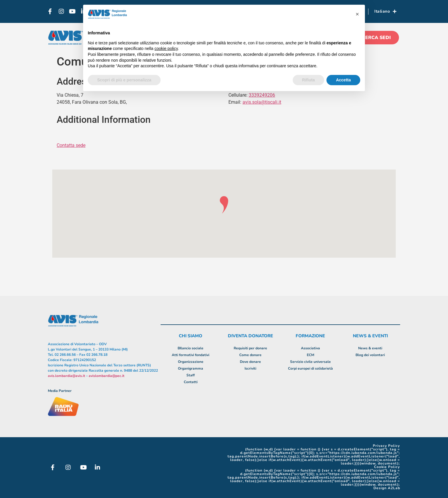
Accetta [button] (343, 80)
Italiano (385, 11)
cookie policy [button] (166, 48)
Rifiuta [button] (309, 80)
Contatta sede (71, 145)
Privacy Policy (386, 446)
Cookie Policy (387, 467)
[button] (357, 14)
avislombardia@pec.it (107, 376)
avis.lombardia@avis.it (66, 376)
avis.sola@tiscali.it (262, 102)
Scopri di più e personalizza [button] (124, 80)
